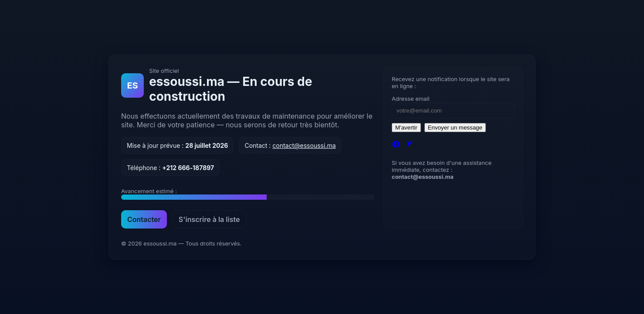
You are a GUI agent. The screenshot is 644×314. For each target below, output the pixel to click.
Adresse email (411, 99)
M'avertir (406, 128)
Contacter (144, 219)
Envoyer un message (455, 128)
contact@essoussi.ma (304, 145)
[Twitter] (409, 145)
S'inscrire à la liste (209, 219)
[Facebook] (396, 145)
